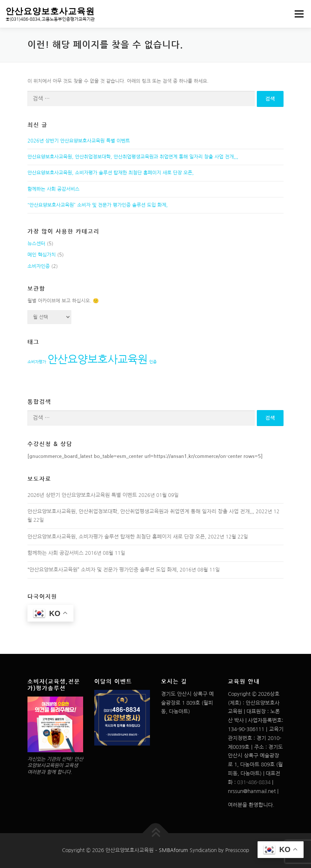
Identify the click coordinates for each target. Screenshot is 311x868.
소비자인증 (39, 266)
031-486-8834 (254, 782)
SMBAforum (173, 850)
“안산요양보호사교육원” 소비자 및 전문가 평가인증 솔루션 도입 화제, (98, 205)
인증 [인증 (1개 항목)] (153, 362)
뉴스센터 (36, 244)
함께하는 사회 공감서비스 (53, 189)
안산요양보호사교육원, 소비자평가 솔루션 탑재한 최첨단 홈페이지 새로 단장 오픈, (111, 173)
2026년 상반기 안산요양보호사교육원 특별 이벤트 (79, 141)
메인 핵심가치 (42, 255)
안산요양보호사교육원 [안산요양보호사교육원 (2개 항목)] (98, 359)
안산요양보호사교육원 (50, 11)
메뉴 (298, 14)
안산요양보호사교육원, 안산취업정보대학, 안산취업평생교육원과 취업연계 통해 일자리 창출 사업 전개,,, (133, 157)
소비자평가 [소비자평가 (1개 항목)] (37, 362)
